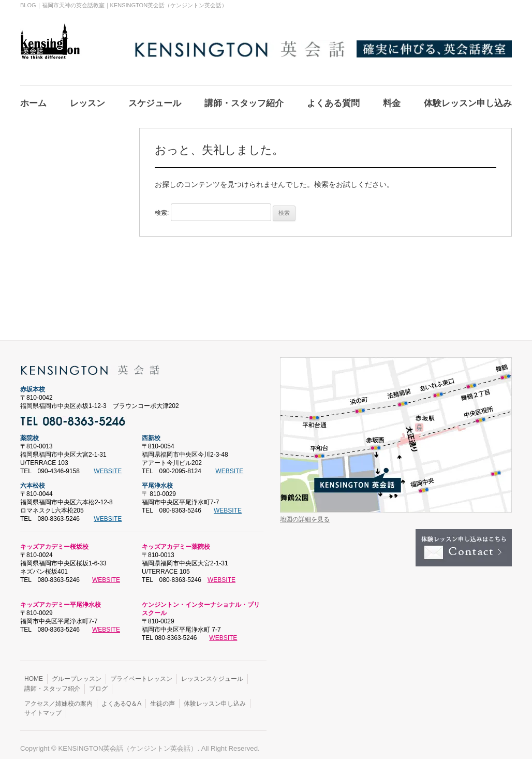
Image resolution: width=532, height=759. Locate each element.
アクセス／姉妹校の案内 (58, 697)
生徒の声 (162, 697)
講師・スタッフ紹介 (52, 682)
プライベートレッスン (141, 673)
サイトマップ (43, 707)
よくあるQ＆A (121, 697)
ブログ (98, 682)
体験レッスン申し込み (215, 697)
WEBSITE (108, 465)
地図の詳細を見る (305, 513)
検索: (162, 207)
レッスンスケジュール (212, 673)
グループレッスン (77, 673)
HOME (34, 673)
